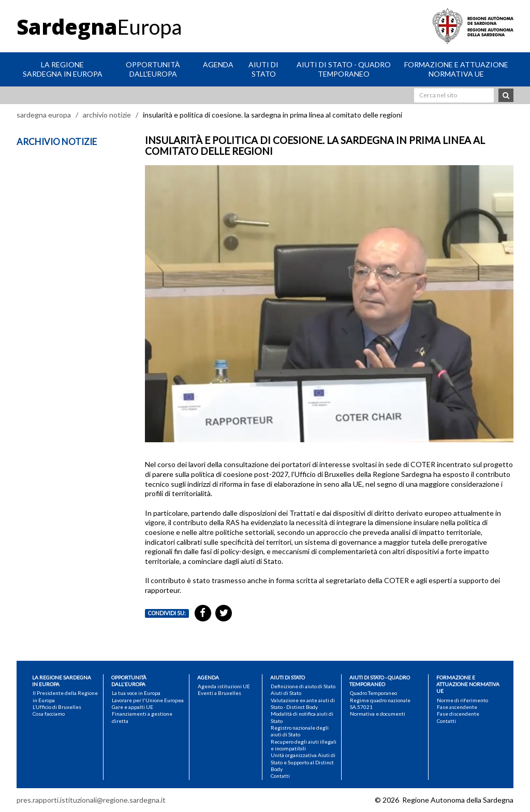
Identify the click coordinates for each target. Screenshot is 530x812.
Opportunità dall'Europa (153, 69)
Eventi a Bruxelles (219, 693)
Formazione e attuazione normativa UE (456, 69)
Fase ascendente (457, 707)
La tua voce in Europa (136, 693)
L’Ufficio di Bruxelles (57, 707)
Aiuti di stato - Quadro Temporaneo (344, 69)
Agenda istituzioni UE (224, 686)
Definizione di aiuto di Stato (303, 686)
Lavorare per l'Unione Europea (148, 700)
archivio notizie (107, 115)
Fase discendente (458, 714)
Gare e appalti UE (132, 707)
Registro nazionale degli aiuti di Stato (300, 731)
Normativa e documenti (378, 714)
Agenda (218, 64)
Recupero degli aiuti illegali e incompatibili (304, 745)
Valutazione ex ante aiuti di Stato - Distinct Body (303, 704)
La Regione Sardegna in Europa (63, 69)
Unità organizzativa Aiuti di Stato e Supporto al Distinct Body (303, 762)
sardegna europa (44, 115)
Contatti (280, 776)
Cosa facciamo (49, 714)
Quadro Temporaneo (373, 693)
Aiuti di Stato (263, 69)
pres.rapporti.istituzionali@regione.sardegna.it (91, 800)
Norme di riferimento (462, 700)
